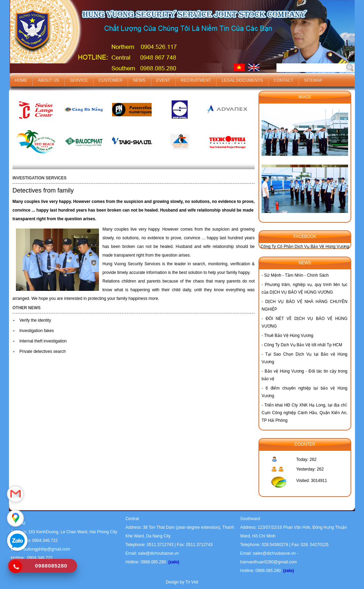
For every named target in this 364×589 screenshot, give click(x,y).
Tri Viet (192, 582)
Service (79, 80)
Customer (110, 80)
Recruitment (196, 80)
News (139, 80)
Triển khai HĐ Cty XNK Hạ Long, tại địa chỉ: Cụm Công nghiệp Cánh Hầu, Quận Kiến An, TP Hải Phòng (304, 413)
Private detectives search (43, 351)
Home (21, 80)
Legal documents (242, 80)
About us (49, 80)
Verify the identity (35, 320)
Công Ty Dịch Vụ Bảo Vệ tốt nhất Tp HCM (303, 345)
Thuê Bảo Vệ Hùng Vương (289, 336)
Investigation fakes (37, 331)
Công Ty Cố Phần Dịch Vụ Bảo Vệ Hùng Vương (305, 247)
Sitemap (313, 80)
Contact (284, 80)
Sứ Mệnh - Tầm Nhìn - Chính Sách (296, 275)
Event (163, 80)
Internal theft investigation (43, 341)
